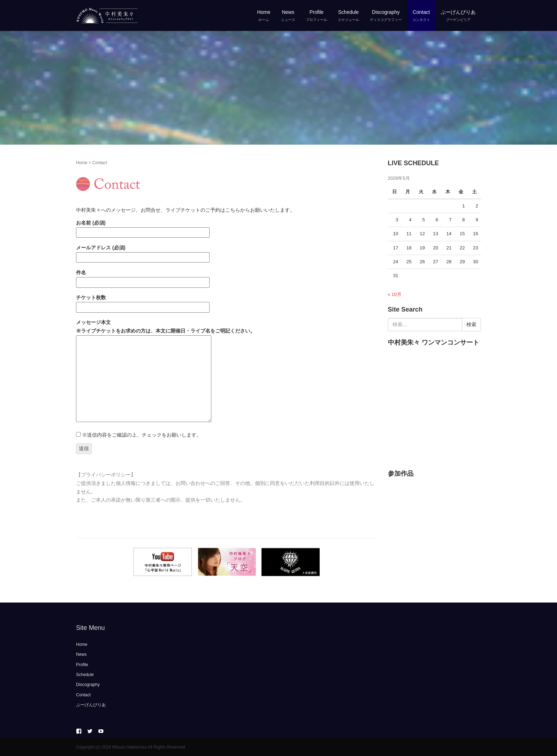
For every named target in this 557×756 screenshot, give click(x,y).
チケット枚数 (143, 302)
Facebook (79, 731)
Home (82, 163)
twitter (90, 731)
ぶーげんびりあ (91, 705)
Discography (88, 685)
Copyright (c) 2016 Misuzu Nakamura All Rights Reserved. (131, 747)
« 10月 (395, 294)
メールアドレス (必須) (143, 252)
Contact (83, 695)
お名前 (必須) (143, 228)
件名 (143, 277)
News (81, 654)
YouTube (101, 731)
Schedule (85, 675)
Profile (82, 665)
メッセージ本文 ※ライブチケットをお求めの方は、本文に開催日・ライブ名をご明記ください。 (166, 371)
